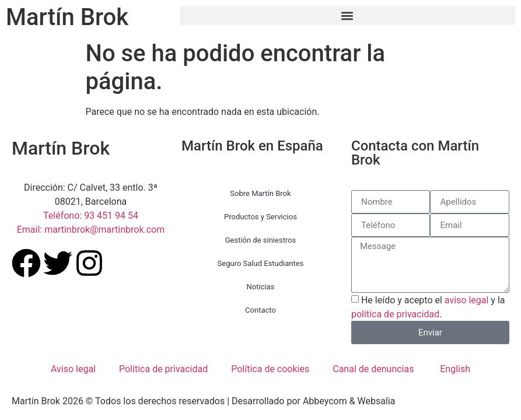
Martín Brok (67, 17)
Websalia (377, 401)
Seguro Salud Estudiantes (261, 263)
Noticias (261, 287)
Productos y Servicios (260, 217)
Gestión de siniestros (261, 240)
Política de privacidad (163, 369)
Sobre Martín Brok (260, 193)
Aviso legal (73, 369)
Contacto (260, 310)
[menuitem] (454, 369)
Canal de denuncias (373, 369)
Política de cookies (270, 369)
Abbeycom (325, 401)
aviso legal (467, 300)
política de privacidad (395, 314)
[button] (347, 15)
